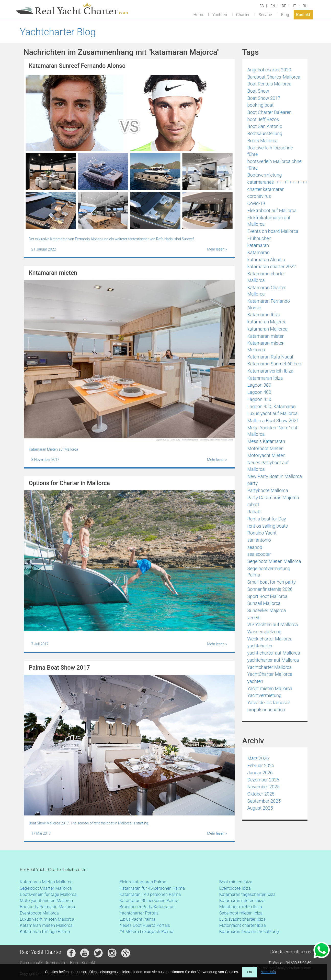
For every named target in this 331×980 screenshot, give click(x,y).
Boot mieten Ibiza (236, 882)
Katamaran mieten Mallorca (46, 925)
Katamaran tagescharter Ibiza (248, 894)
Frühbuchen (259, 238)
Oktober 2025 (261, 794)
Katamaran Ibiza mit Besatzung (249, 931)
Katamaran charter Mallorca (266, 277)
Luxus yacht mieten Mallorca (47, 919)
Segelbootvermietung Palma (269, 572)
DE (284, 6)
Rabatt (254, 512)
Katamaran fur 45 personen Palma (152, 888)
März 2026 (258, 758)
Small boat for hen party (272, 582)
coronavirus (259, 196)
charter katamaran (266, 189)
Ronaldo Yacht (262, 533)
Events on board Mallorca (273, 231)
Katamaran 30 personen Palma (149, 900)
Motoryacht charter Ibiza (243, 925)
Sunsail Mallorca (264, 603)
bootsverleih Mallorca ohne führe (275, 165)
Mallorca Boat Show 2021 (273, 421)
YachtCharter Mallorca (270, 674)
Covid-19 (256, 203)
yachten (255, 681)
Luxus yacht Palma (138, 919)
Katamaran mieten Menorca (266, 346)
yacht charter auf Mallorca (274, 653)
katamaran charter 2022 (272, 266)
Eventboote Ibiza (235, 888)
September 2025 (264, 801)
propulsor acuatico (266, 710)
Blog (285, 14)
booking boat (261, 105)
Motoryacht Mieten (266, 455)
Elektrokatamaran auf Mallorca (269, 221)
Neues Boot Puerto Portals (145, 925)
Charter (243, 14)
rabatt (253, 504)
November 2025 (264, 787)
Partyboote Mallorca (268, 490)
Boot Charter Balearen (270, 112)
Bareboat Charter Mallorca (274, 77)
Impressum (56, 963)
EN (273, 6)
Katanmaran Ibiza (265, 378)
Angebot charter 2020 (269, 70)
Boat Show (258, 91)
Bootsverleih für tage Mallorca (48, 894)
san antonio (259, 540)
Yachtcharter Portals (139, 913)
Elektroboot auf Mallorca (272, 210)
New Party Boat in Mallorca (275, 476)
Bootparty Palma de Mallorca (48, 907)
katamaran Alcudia (266, 260)
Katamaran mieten (266, 336)
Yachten (220, 14)
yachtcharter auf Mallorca (273, 660)
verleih (254, 618)
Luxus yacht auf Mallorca (273, 413)
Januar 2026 (260, 773)
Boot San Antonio (265, 126)
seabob (255, 547)
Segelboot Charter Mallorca (46, 888)
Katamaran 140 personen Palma (150, 894)
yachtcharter (260, 646)
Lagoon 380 (259, 385)
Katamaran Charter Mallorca (267, 291)
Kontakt (303, 14)
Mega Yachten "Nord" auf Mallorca (272, 431)
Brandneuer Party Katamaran (147, 907)
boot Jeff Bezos (263, 119)
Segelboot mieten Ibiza (241, 913)
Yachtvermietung (265, 695)
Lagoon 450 (259, 399)
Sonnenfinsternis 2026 (270, 589)
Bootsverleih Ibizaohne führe (270, 151)
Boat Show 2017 (264, 98)
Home (199, 14)
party (253, 483)
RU (305, 6)
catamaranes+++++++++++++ (278, 182)
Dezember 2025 (263, 780)
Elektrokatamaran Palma (143, 882)
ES (261, 6)
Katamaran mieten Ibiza (242, 900)
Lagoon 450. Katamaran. (272, 406)
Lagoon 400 (259, 392)
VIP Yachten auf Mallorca (273, 624)
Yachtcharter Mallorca (270, 667)
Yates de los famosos (269, 703)
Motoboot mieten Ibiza (241, 907)
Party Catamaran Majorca (273, 498)
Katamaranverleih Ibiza (270, 371)
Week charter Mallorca (270, 639)
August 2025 (260, 808)
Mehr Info (268, 972)
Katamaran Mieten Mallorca (46, 882)
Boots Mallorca (263, 141)
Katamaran (259, 252)
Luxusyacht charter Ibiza (243, 919)
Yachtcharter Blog (58, 32)
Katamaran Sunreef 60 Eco (274, 364)
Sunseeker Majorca (267, 610)
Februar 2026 (261, 765)
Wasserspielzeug (264, 632)
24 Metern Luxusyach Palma (147, 931)
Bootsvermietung (265, 175)
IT (294, 6)
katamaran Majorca (267, 322)
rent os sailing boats (268, 526)
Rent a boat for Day (267, 519)
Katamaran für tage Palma (45, 931)
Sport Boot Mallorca (267, 596)
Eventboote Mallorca (40, 913)
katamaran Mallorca (267, 329)
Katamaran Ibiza (264, 315)
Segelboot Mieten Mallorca (274, 561)
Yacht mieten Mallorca (270, 688)
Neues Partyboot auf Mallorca (268, 466)
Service (265, 14)
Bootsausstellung (265, 133)
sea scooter (259, 554)
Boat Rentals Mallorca (270, 84)
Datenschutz (31, 963)
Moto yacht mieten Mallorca (47, 900)
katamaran (258, 245)
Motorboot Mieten (266, 448)
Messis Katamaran (266, 441)
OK (250, 972)
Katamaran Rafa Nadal (270, 357)
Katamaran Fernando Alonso (269, 304)
